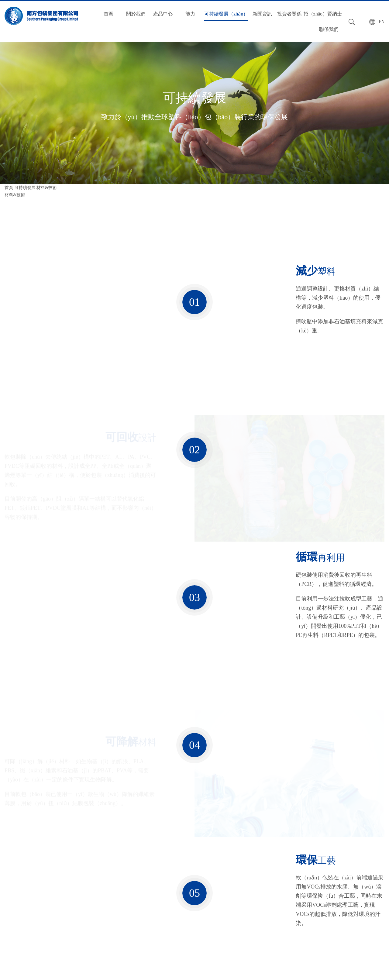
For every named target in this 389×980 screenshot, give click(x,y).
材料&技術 (15, 195)
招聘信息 (247, 906)
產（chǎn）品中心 (63, 883)
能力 (190, 14)
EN (382, 22)
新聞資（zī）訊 (177, 883)
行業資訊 (169, 906)
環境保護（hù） (98, 937)
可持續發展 (25, 188)
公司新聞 (169, 896)
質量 (87, 906)
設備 (87, 896)
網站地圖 (13, 964)
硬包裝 (50, 906)
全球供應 (91, 927)
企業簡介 (13, 896)
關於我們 (136, 14)
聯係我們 (329, 29)
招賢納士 (248, 883)
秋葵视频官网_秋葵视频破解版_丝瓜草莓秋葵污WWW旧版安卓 (59, 976)
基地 (9, 927)
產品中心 (163, 14)
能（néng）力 (97, 883)
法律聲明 (40, 964)
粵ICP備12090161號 (366, 964)
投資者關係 (289, 14)
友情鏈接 (67, 964)
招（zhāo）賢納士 (323, 14)
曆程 (9, 917)
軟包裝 (50, 896)
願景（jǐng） (16, 906)
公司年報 (208, 906)
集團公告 (208, 896)
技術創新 (91, 917)
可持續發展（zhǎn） (226, 14)
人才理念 (247, 896)
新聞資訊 (262, 14)
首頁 (108, 14)
